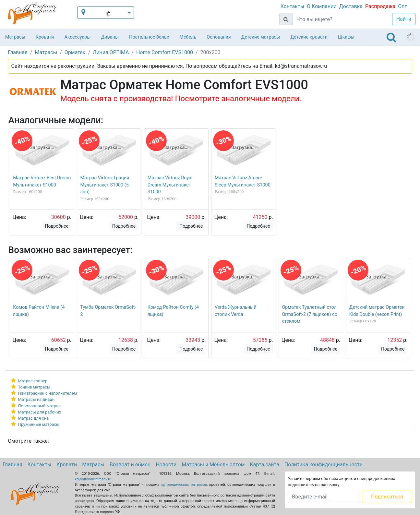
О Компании (322, 6)
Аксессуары (77, 37)
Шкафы (346, 37)
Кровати (45, 37)
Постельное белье (149, 37)
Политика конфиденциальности (324, 465)
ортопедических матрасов (184, 485)
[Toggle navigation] (391, 37)
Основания (219, 37)
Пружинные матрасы (39, 424)
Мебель (188, 37)
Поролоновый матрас (39, 406)
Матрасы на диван (36, 399)
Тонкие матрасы (34, 387)
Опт (402, 6)
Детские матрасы (261, 37)
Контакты (292, 6)
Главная (12, 465)
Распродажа (380, 6)
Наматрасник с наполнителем (48, 393)
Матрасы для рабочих (40, 412)
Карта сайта (265, 465)
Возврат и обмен (130, 465)
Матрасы (15, 37)
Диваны (110, 37)
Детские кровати (309, 37)
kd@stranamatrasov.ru (93, 479)
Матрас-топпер (33, 381)
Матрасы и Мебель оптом (213, 465)
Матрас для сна (34, 418)
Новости (166, 465)
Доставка (351, 6)
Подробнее (57, 226)
